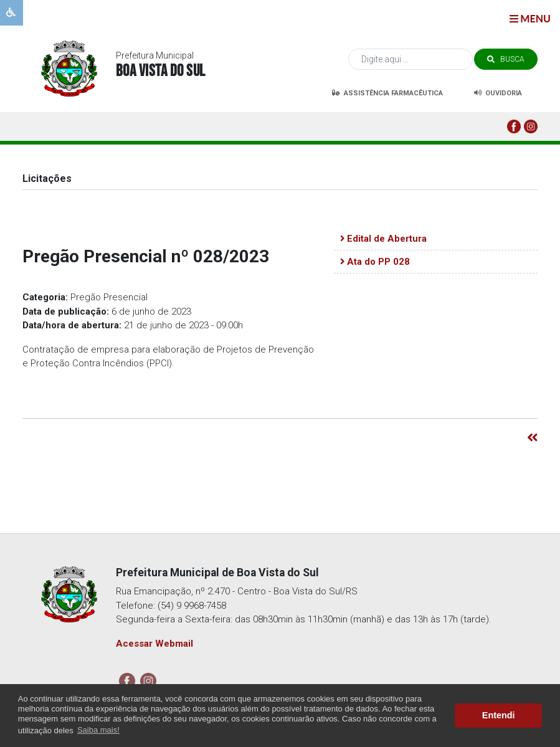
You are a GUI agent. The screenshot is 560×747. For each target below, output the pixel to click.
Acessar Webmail (154, 644)
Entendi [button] (499, 715)
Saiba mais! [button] (98, 730)
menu (530, 18)
